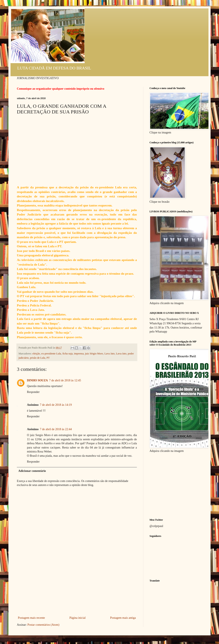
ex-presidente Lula (51, 354)
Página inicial (78, 618)
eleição (36, 354)
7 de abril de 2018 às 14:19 (56, 405)
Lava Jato (110, 354)
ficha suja (67, 354)
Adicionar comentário (32, 471)
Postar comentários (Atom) (43, 625)
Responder (33, 392)
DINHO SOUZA (37, 380)
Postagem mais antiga (123, 618)
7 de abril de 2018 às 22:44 (56, 429)
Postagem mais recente (31, 618)
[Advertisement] (77, 597)
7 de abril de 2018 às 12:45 (65, 380)
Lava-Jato (121, 354)
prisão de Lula (38, 358)
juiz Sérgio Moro (94, 354)
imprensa (79, 354)
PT (48, 358)
